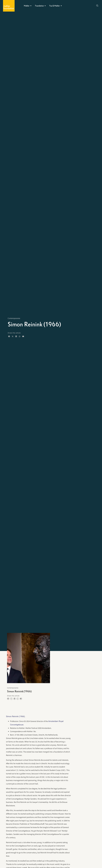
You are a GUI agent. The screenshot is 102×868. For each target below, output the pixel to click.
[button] (9, 336)
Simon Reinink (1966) (15, 716)
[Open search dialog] (97, 6)
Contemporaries (14, 318)
